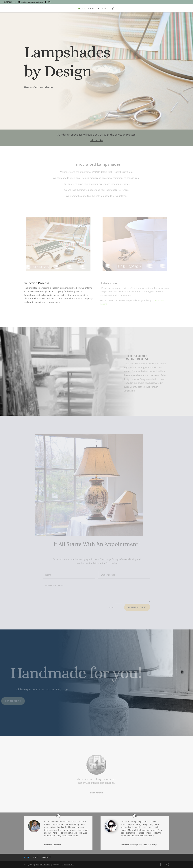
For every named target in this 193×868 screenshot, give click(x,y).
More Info (97, 140)
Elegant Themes (43, 864)
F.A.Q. (92, 9)
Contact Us (33, 99)
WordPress (69, 864)
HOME (82, 9)
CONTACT (103, 9)
